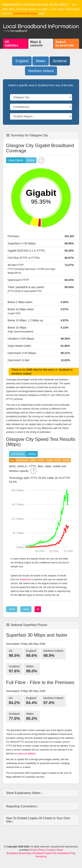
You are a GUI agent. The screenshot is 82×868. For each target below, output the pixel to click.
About (60, 850)
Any (12, 460)
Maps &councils (36, 44)
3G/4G (66, 460)
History (31, 160)
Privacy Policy (37, 850)
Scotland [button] (60, 61)
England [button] (22, 61)
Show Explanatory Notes (24, 793)
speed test (25, 580)
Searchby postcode (65, 44)
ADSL (33, 460)
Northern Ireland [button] (41, 71)
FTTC (41, 460)
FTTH (58, 460)
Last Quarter (18, 454)
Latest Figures (16, 160)
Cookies (51, 850)
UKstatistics (11, 44)
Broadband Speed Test (45, 853)
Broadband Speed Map (19, 853)
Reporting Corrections (22, 806)
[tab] (41, 793)
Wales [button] (41, 61)
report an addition (27, 754)
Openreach (22, 460)
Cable (49, 460)
